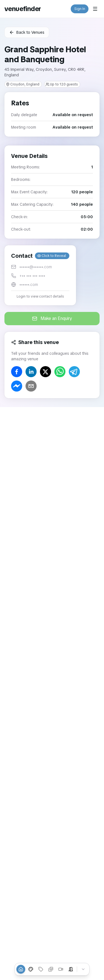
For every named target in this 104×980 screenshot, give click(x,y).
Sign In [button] (80, 9)
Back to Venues (27, 32)
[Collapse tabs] (83, 969)
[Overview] (21, 969)
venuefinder (23, 9)
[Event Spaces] (71, 969)
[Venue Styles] (31, 969)
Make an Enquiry (52, 318)
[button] (40, 275)
